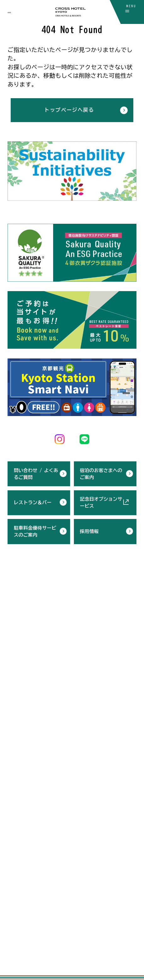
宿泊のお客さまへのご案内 (101, 473)
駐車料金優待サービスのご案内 (35, 530)
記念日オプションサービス (101, 501)
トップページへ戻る (69, 110)
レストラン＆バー (33, 501)
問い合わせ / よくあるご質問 (36, 473)
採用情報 (89, 530)
